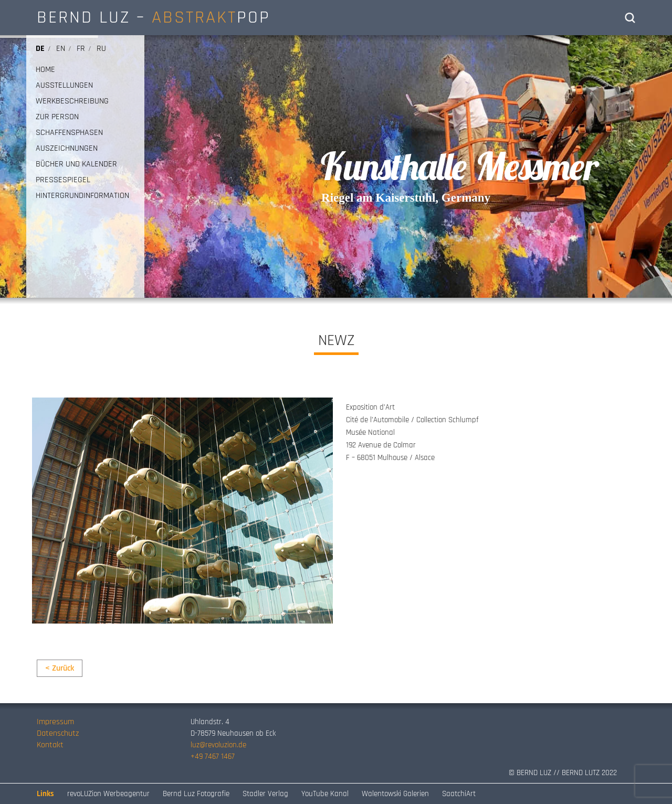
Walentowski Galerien (395, 794)
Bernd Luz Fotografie (196, 794)
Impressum (55, 722)
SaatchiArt (459, 794)
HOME (45, 70)
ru (101, 49)
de (40, 49)
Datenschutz (58, 733)
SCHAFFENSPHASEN (69, 133)
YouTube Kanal (325, 794)
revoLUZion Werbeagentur (108, 794)
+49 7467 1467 (213, 756)
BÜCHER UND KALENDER (76, 164)
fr (81, 49)
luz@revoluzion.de (218, 745)
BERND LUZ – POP (154, 17)
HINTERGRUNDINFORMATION (82, 196)
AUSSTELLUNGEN (64, 86)
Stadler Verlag (265, 794)
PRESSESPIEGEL (63, 180)
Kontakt (50, 745)
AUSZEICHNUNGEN (67, 149)
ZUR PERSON (57, 117)
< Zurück (60, 668)
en (61, 49)
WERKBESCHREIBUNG (72, 101)
